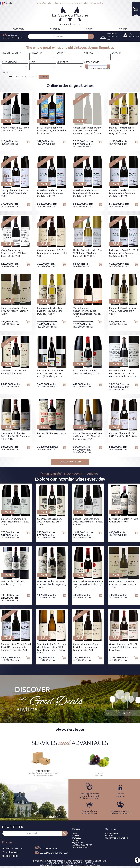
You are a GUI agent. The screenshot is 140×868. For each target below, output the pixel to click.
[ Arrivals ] (92, 474)
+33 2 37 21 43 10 (48, 848)
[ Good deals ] (74, 474)
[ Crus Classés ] (51, 474)
